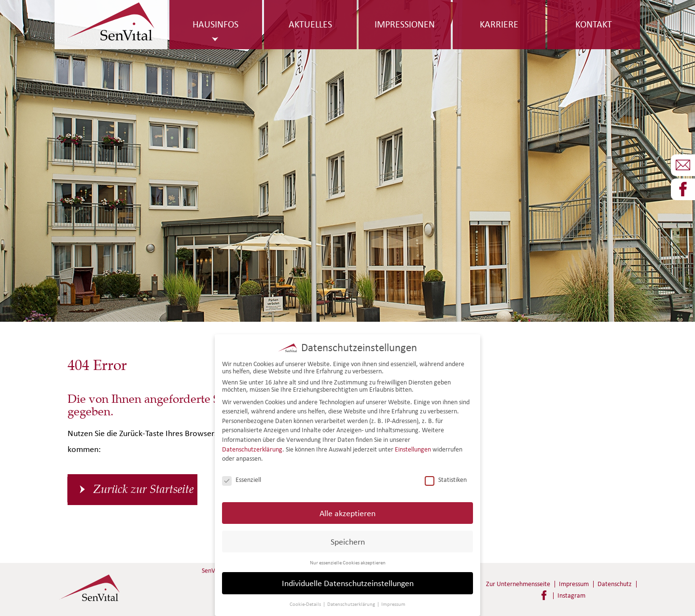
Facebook (544, 595)
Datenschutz (615, 584)
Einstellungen (413, 448)
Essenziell (242, 479)
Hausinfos (215, 24)
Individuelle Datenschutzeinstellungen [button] (348, 582)
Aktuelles (310, 24)
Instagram (571, 595)
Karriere (499, 24)
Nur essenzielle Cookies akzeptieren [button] (348, 561)
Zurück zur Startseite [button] (143, 489)
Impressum (574, 584)
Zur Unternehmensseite (518, 584)
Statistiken (446, 479)
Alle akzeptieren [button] (347, 512)
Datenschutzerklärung (252, 448)
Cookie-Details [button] (306, 603)
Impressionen (405, 24)
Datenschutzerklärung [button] (352, 603)
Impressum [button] (393, 603)
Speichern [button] (348, 541)
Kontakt (594, 24)
